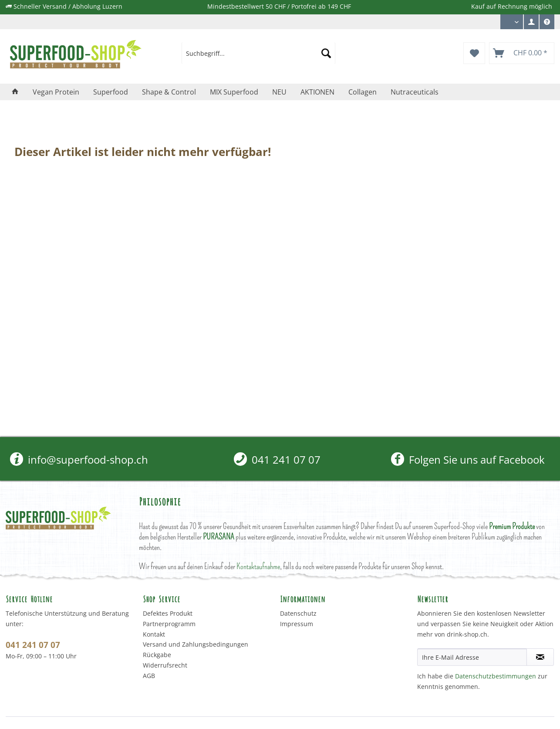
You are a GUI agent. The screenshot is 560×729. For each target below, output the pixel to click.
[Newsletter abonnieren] (540, 657)
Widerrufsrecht (165, 665)
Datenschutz (298, 613)
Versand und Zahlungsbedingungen (196, 644)
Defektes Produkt (168, 613)
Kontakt (154, 634)
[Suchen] (326, 53)
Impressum (297, 624)
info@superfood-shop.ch (79, 459)
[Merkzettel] (474, 53)
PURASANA (219, 537)
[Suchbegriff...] (258, 53)
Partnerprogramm (169, 624)
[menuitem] (531, 22)
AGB (149, 676)
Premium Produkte (512, 526)
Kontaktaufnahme (258, 566)
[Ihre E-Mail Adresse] (472, 657)
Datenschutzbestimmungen (496, 676)
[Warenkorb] (522, 53)
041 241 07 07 (277, 459)
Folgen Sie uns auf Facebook (468, 459)
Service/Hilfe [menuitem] (547, 24)
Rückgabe (157, 655)
